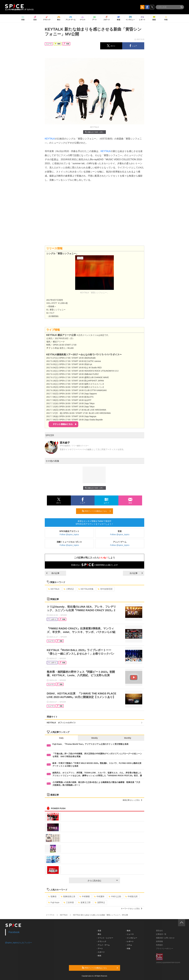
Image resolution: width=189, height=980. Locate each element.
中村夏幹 (99, 896)
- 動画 (128, 931)
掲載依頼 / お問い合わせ (165, 938)
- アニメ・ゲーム (103, 945)
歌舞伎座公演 (68, 896)
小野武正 (69, 589)
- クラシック (102, 941)
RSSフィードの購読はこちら (96, 511)
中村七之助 (115, 896)
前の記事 (53, 573)
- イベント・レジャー (105, 938)
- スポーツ (101, 952)
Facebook (14, 932)
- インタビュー (132, 938)
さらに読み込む (103, 881)
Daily (61, 738)
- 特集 (128, 949)
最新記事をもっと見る (132, 800)
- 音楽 (99, 931)
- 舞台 (99, 934)
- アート (100, 949)
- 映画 (99, 956)
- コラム (129, 945)
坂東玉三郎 (84, 902)
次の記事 (136, 573)
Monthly (128, 738)
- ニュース (130, 934)
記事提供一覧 (161, 934)
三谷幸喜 (69, 902)
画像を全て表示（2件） (94, 132)
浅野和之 (100, 902)
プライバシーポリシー (165, 949)
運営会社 (159, 931)
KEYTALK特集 (86, 589)
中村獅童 (85, 896)
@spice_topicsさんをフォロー (19, 943)
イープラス (50, 915)
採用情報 (159, 941)
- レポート (130, 941)
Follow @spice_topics (69, 534)
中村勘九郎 (131, 896)
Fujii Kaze (54, 902)
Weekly (94, 738)
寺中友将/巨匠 (105, 589)
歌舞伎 (52, 896)
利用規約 (159, 945)
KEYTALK (50, 139)
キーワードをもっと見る (132, 909)
